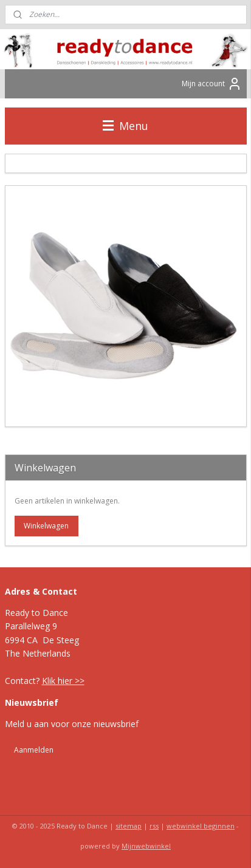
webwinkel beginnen (201, 826)
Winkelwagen (46, 526)
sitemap (129, 826)
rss (154, 826)
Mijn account (212, 84)
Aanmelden (34, 750)
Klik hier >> (63, 681)
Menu (125, 126)
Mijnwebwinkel (146, 846)
